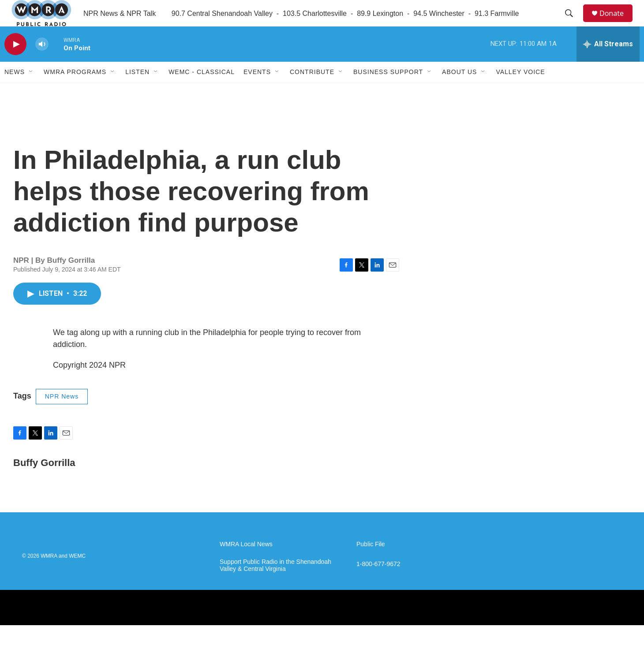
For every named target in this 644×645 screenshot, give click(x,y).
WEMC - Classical (202, 92)
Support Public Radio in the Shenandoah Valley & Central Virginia (275, 585)
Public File (371, 564)
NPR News (62, 416)
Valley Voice (520, 92)
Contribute (312, 92)
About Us (459, 92)
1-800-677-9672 (378, 584)
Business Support (388, 92)
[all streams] (608, 64)
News (15, 92)
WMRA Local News (246, 564)
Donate (617, 23)
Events (257, 92)
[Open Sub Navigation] (31, 92)
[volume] (42, 64)
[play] (15, 64)
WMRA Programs (75, 92)
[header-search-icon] (573, 23)
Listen (137, 92)
